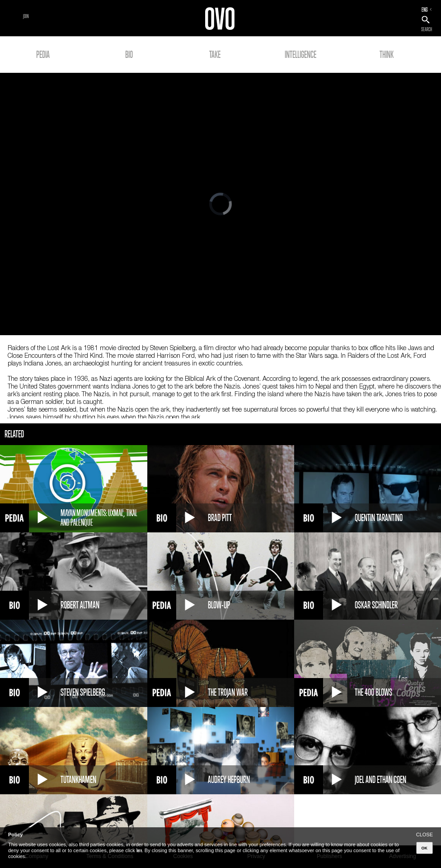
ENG (425, 9)
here (139, 850)
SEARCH (427, 29)
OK (425, 848)
